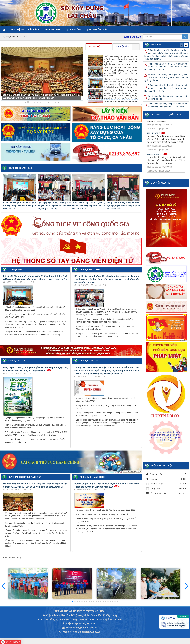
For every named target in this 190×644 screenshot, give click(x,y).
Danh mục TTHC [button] (53, 30)
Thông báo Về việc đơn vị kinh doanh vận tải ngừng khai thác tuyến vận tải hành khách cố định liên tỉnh (166, 88)
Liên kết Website (160, 183)
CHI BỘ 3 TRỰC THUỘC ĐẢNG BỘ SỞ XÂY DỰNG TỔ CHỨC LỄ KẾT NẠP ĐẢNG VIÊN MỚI (35, 316)
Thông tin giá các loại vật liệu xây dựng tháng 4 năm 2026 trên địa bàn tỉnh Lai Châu (106, 407)
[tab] (99, 47)
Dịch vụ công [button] (73, 30)
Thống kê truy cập (162, 466)
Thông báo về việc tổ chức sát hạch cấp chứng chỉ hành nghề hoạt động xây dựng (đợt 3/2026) (107, 400)
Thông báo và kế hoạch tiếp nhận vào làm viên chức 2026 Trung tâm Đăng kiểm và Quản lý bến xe (105, 328)
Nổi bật (122, 47)
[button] (186, 586)
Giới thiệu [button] (17, 30)
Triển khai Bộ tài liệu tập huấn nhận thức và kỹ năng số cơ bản (103, 514)
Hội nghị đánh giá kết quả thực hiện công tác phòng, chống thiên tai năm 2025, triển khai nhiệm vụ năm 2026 (36, 309)
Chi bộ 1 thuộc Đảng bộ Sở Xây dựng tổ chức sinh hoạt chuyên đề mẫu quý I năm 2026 (106, 520)
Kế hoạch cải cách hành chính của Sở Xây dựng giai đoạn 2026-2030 (105, 510)
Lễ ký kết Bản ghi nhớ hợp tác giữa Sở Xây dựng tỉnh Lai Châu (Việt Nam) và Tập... (20, 206)
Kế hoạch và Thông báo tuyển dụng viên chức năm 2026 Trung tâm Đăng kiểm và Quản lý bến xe (166, 77)
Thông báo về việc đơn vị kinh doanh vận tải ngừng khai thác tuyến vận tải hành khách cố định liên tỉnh (35, 441)
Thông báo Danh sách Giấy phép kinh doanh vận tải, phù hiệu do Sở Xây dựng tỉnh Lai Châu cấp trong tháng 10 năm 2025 (107, 335)
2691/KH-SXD (154, 135)
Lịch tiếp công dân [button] (97, 30)
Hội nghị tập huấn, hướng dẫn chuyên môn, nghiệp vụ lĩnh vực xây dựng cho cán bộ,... (54, 206)
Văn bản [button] (34, 30)
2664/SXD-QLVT (155, 156)
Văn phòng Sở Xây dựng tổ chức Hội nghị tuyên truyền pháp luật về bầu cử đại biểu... (123, 206)
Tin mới (95, 47)
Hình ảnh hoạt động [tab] (12, 558)
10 (55, 102)
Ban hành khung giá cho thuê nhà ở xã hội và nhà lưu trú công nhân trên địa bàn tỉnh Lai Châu (36, 524)
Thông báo (157, 44)
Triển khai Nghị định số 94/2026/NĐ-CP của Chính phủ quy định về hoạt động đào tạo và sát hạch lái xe (35, 426)
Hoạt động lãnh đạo (20, 168)
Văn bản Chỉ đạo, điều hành (166, 115)
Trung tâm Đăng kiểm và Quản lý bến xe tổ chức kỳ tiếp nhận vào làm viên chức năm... (89, 206)
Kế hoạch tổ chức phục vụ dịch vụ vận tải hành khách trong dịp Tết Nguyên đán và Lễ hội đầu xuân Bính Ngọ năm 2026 (104, 321)
